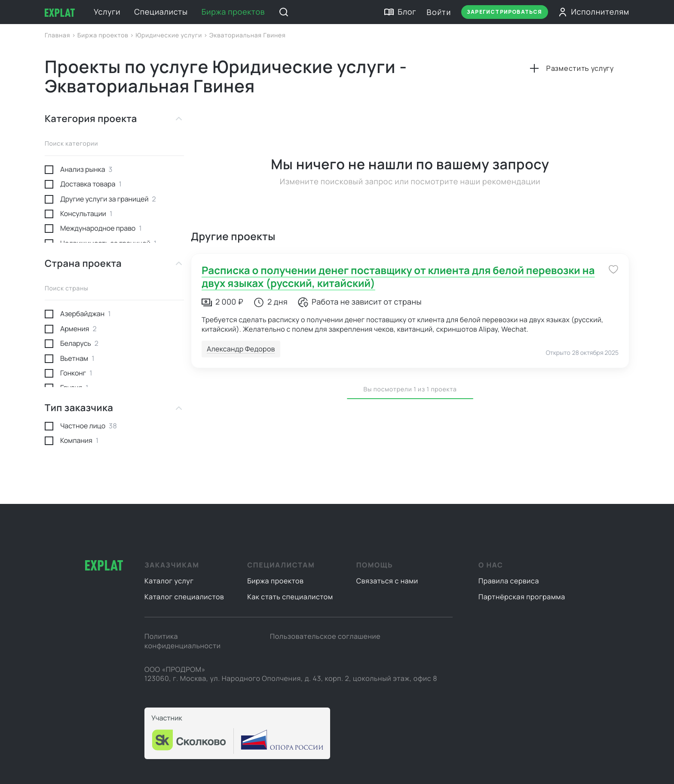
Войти (439, 12)
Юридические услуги (169, 35)
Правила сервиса (509, 581)
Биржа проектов (233, 12)
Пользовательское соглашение (325, 636)
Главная (58, 35)
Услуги (107, 12)
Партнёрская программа (522, 597)
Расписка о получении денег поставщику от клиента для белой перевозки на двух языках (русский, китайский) (398, 277)
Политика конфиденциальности (182, 641)
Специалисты (161, 12)
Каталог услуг (169, 581)
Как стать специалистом (290, 597)
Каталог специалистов (184, 597)
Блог (400, 12)
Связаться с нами (387, 581)
